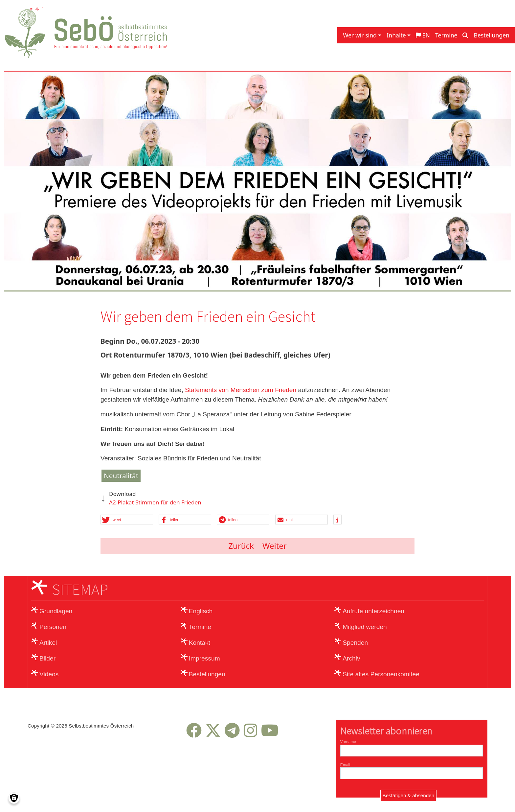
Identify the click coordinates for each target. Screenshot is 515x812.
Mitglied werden (365, 627)
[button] (127, 520)
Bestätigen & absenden (408, 795)
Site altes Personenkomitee (381, 674)
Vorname (348, 742)
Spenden (355, 643)
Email (345, 765)
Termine (446, 35)
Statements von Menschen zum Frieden (241, 390)
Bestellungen (492, 35)
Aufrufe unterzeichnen (373, 611)
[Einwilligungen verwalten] (14, 798)
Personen (53, 627)
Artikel (48, 643)
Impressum (204, 658)
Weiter (275, 546)
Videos (49, 674)
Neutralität (121, 476)
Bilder (47, 658)
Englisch (201, 611)
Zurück (241, 546)
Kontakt (200, 643)
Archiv (351, 658)
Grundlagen (56, 611)
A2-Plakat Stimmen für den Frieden (155, 502)
